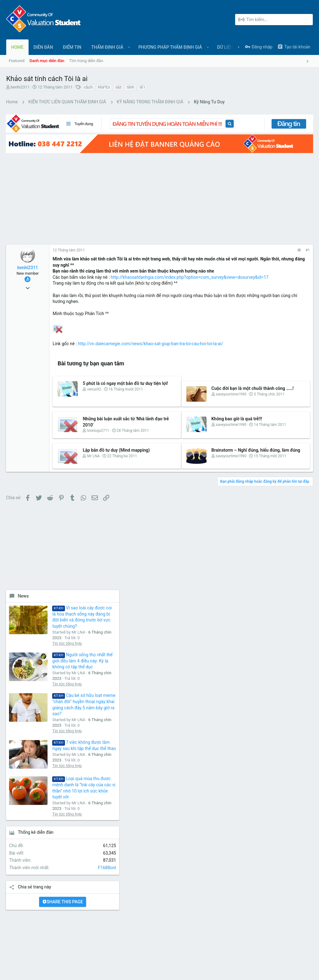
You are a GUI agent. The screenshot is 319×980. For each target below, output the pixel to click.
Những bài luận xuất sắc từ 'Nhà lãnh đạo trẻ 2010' (103, 438)
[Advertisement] (110, 186)
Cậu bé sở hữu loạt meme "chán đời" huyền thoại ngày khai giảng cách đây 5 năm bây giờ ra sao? (287, 333)
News (237, 198)
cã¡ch (88, 87)
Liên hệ (117, 828)
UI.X (12, 949)
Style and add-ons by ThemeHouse (140, 969)
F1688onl (301, 527)
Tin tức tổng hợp (281, 257)
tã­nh (130, 87)
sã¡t (118, 87)
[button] (129, 47)
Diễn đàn (118, 816)
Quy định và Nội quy (220, 949)
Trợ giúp (288, 949)
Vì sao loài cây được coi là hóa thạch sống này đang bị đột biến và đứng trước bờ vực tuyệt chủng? (287, 222)
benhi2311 (20, 87)
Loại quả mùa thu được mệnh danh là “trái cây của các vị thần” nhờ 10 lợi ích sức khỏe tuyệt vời (286, 438)
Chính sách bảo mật (259, 949)
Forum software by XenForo (56, 969)
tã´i (142, 87)
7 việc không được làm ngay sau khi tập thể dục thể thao (288, 386)
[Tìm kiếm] (274, 20)
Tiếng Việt (34, 949)
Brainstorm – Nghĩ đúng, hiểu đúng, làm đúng (182, 480)
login (219, 816)
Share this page (266, 561)
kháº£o (104, 87)
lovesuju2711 (98, 449)
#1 (208, 238)
